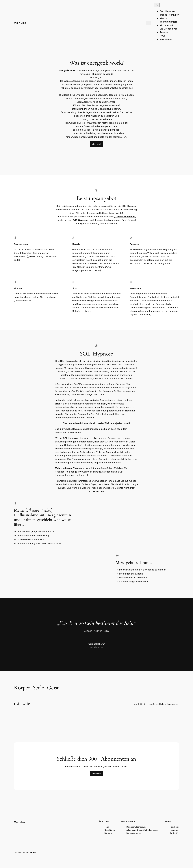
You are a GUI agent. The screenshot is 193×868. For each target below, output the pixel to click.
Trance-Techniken (125, 217)
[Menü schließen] (157, 5)
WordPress (31, 852)
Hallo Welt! (22, 704)
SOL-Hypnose (80, 220)
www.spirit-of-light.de (89, 472)
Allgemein (174, 704)
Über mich (97, 144)
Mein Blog (20, 23)
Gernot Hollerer (159, 704)
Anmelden (96, 774)
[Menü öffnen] (148, 23)
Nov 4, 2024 (139, 704)
